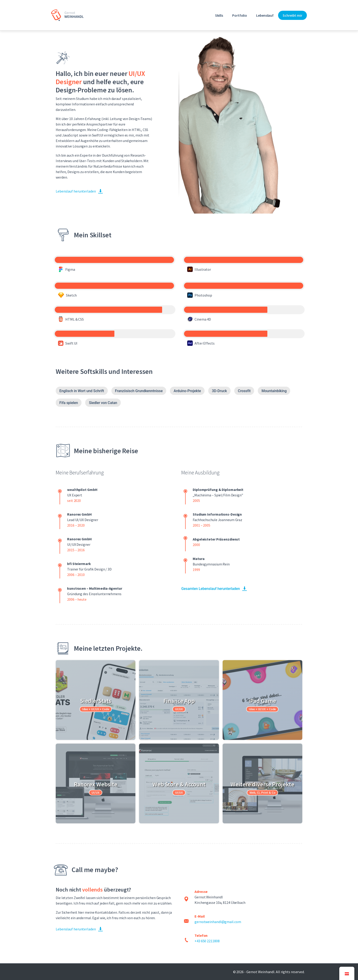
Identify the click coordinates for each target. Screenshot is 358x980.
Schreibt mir (292, 15)
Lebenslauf (265, 15)
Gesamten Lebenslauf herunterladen (211, 589)
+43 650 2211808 (207, 941)
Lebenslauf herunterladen (76, 191)
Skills (219, 15)
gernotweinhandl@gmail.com (218, 922)
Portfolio (240, 15)
